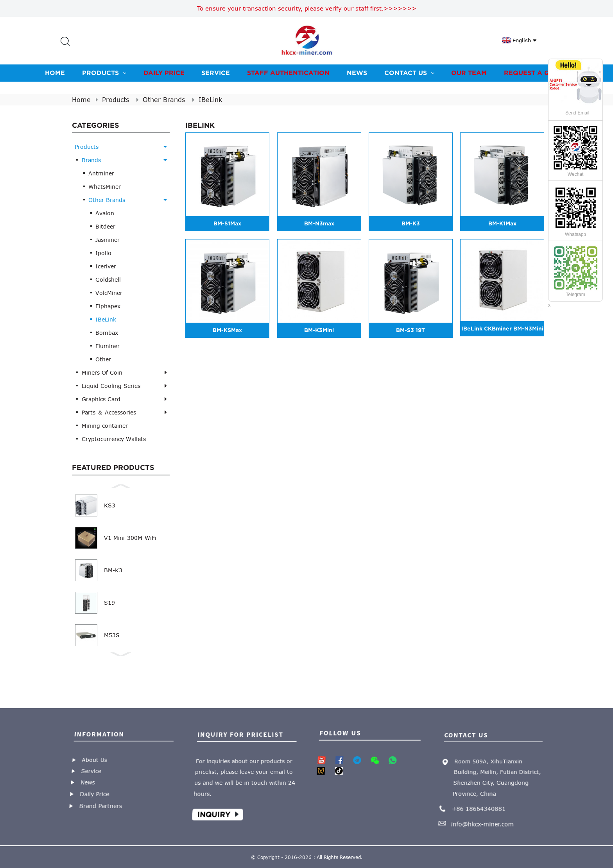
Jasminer (108, 240)
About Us (93, 760)
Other (103, 359)
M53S (112, 635)
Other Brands (164, 100)
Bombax (107, 333)
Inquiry (218, 810)
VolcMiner (109, 293)
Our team (469, 73)
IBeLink (210, 100)
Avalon (105, 213)
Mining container (105, 426)
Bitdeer (105, 226)
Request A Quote (536, 73)
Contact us (409, 73)
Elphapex (108, 306)
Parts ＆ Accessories (109, 412)
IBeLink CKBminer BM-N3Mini (502, 329)
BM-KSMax (227, 330)
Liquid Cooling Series (111, 386)
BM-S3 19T (410, 330)
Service (216, 73)
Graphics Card (101, 399)
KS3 (110, 505)
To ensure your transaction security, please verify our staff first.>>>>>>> (307, 8)
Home (55, 73)
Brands (91, 160)
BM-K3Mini (319, 330)
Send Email (577, 113)
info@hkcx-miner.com (484, 818)
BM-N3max (319, 223)
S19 (109, 603)
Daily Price (164, 73)
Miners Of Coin (102, 372)
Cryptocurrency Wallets (114, 439)
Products (104, 73)
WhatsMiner (105, 187)
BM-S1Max (227, 223)
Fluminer (108, 346)
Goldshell (108, 280)
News (357, 73)
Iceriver (106, 266)
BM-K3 (113, 570)
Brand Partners (103, 802)
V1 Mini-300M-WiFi (130, 538)
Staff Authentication (288, 73)
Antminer (101, 173)
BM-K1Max (502, 223)
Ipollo (103, 253)
